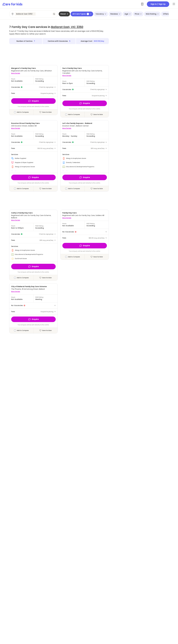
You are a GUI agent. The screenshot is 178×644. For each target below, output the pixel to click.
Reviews (115, 14)
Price (138, 14)
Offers (167, 14)
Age (128, 14)
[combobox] (34, 14)
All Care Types (82, 14)
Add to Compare (23, 112)
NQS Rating (152, 14)
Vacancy (101, 14)
